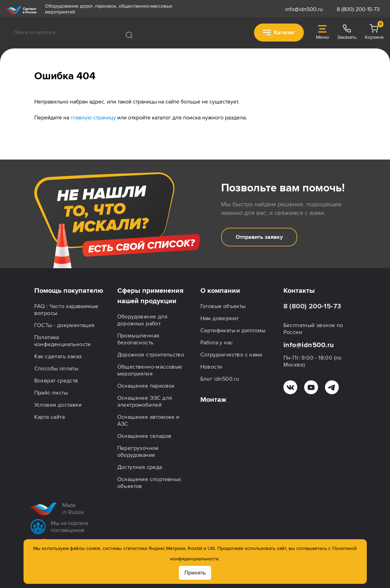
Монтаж (213, 400)
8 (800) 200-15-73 (358, 9)
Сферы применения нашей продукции (150, 296)
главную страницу (93, 118)
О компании (220, 291)
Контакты (299, 291)
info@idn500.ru (304, 9)
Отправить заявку (259, 237)
